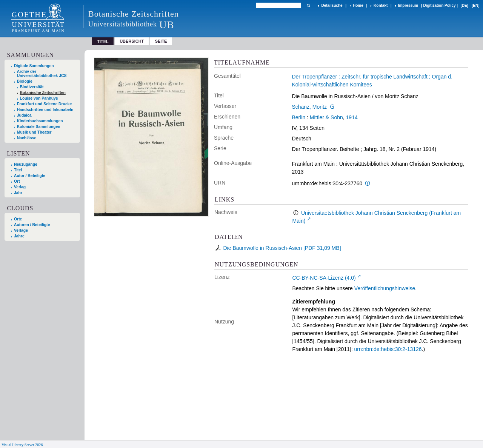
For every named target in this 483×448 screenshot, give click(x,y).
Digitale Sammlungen (34, 66)
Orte (18, 219)
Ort (17, 181)
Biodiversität (32, 87)
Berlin (298, 117)
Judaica (24, 115)
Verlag (20, 187)
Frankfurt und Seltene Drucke (45, 104)
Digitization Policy (439, 5)
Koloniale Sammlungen (39, 127)
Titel (18, 170)
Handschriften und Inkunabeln (45, 110)
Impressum (408, 5)
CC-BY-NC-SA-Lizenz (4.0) (324, 278)
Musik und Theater (34, 132)
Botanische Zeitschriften (43, 93)
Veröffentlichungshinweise (385, 288)
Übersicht (132, 41)
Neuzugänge (26, 164)
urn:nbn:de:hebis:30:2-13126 (388, 349)
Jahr (18, 193)
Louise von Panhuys (39, 98)
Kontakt (381, 5)
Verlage (21, 230)
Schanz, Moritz (309, 107)
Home (358, 5)
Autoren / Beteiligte (32, 225)
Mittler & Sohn (326, 117)
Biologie (25, 81)
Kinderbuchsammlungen (40, 121)
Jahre (19, 236)
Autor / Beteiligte (30, 176)
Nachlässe (27, 138)
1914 (352, 117)
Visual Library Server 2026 (22, 445)
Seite (161, 41)
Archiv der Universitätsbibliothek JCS (42, 74)
